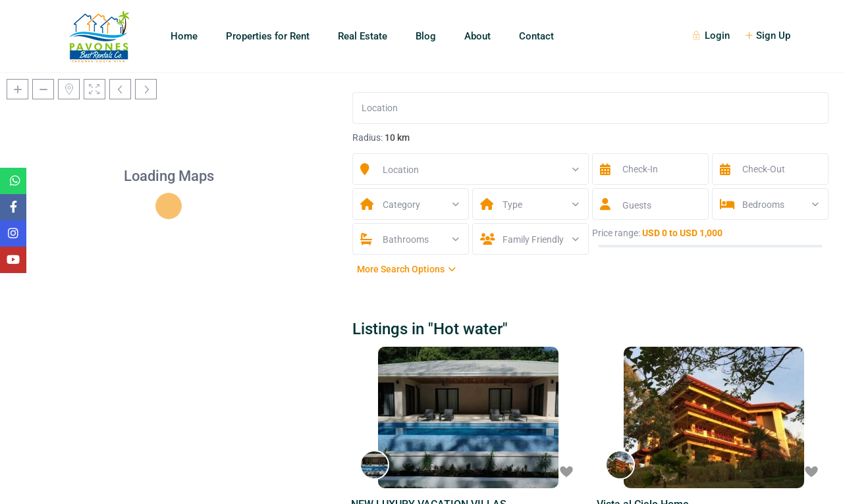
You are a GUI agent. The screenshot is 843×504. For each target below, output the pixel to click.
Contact (536, 36)
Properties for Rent (268, 36)
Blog (426, 36)
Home (184, 36)
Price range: (616, 233)
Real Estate (363, 36)
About (477, 36)
